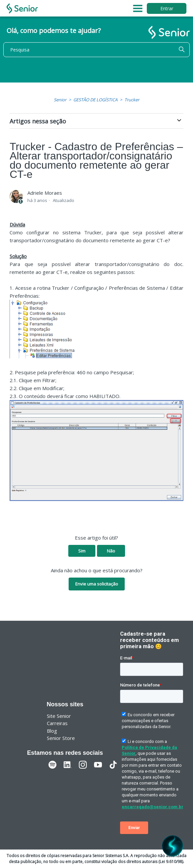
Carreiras (57, 723)
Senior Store (61, 738)
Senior (60, 100)
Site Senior (59, 716)
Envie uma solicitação (97, 584)
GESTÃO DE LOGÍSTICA (95, 100)
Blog (52, 731)
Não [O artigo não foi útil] (111, 551)
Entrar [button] (167, 8)
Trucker (132, 100)
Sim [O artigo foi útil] (82, 551)
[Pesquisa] (96, 50)
